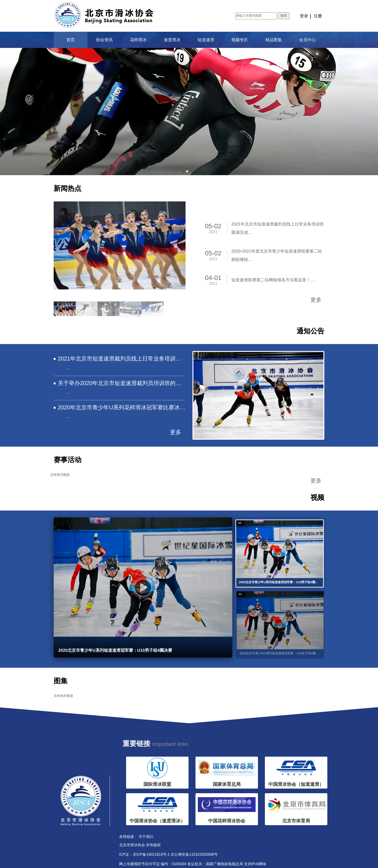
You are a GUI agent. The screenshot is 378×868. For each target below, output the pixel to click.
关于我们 (146, 837)
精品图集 (274, 40)
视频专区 (240, 40)
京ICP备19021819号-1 (151, 854)
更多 (316, 300)
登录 (304, 16)
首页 (71, 40)
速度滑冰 (172, 40)
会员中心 (307, 40)
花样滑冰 (138, 40)
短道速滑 (206, 40)
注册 (318, 16)
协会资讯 (104, 40)
